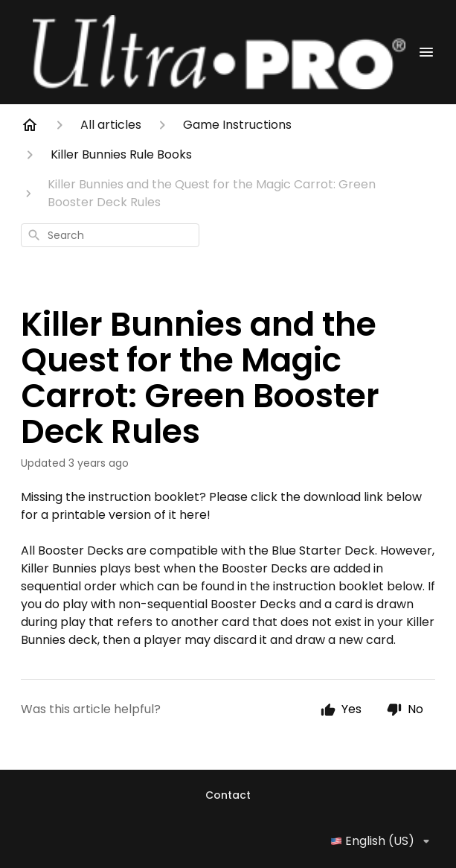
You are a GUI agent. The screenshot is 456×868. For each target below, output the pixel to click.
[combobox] (110, 235)
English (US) (383, 841)
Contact (228, 795)
